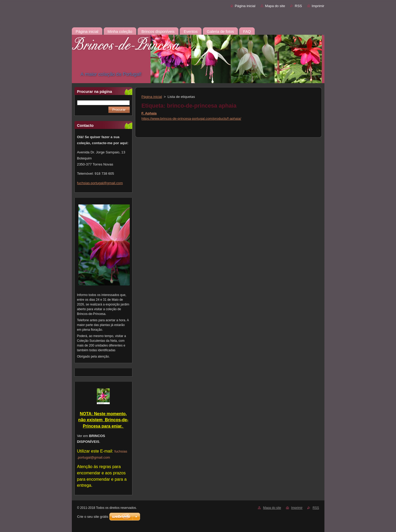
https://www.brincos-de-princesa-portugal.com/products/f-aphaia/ (191, 119)
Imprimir (318, 6)
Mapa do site (275, 6)
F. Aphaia (149, 113)
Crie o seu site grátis (93, 517)
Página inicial (245, 6)
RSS (298, 6)
